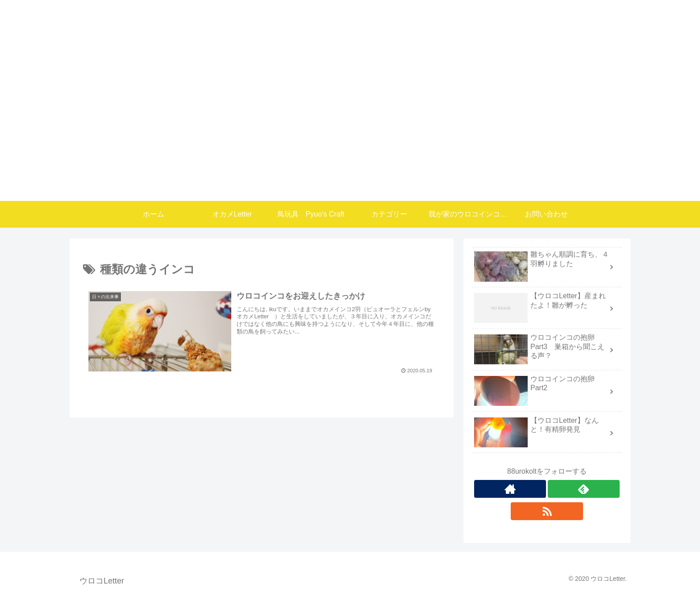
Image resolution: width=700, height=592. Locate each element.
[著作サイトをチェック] (510, 489)
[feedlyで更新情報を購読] (584, 489)
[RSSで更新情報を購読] (547, 511)
